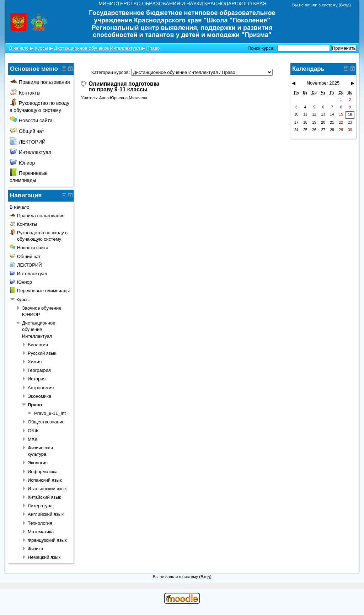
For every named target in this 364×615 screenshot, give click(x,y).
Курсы (41, 48)
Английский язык (46, 514)
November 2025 (323, 83)
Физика (36, 549)
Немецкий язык (44, 557)
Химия (35, 362)
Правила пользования (40, 82)
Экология (38, 463)
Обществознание (46, 422)
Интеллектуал (30, 152)
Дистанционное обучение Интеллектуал (97, 48)
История (37, 379)
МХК (33, 439)
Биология (38, 345)
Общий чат (27, 131)
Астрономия (41, 388)
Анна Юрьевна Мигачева (123, 98)
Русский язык (42, 353)
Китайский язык (44, 497)
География (39, 370)
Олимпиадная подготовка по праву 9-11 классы (124, 87)
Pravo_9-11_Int (50, 413)
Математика (41, 532)
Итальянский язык (47, 489)
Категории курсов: (111, 72)
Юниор (22, 163)
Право (153, 48)
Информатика (43, 472)
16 (350, 115)
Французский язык (47, 540)
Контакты (25, 93)
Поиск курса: (262, 48)
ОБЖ (33, 431)
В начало (19, 48)
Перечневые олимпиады (43, 291)
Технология (40, 523)
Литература (40, 506)
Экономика (39, 396)
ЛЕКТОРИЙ (28, 142)
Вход (345, 5)
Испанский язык (45, 480)
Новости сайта (31, 121)
